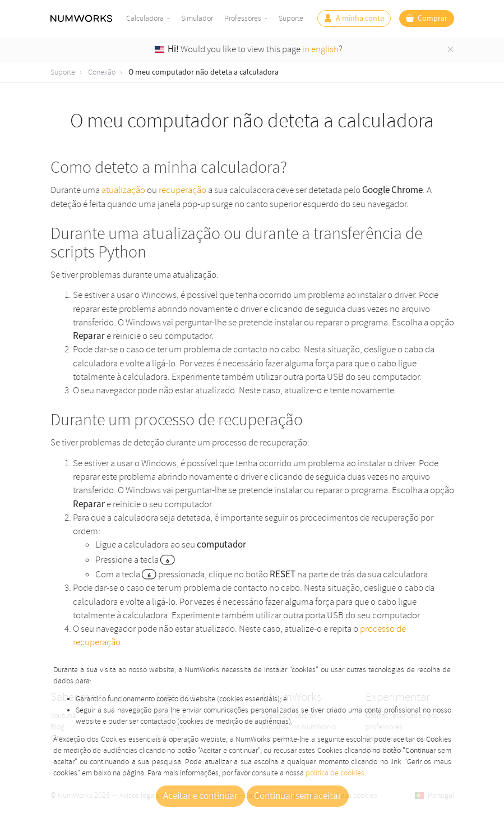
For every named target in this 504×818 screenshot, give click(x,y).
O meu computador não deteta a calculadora (204, 72)
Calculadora (145, 18)
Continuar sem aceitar (298, 796)
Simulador (197, 18)
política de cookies (335, 773)
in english (320, 49)
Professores (243, 18)
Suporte (291, 18)
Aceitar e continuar (200, 796)
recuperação (182, 190)
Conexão (102, 72)
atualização (123, 190)
